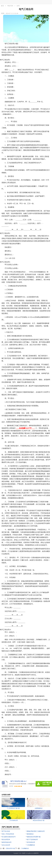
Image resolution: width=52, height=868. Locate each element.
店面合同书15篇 (10, 848)
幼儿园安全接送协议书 (9, 837)
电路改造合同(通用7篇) (34, 837)
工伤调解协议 (31, 845)
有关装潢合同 (31, 842)
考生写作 (10, 6)
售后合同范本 (6, 840)
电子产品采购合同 (32, 840)
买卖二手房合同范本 (8, 834)
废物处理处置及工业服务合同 (36, 831)
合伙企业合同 (6, 845)
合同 (18, 6)
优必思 (24, 853)
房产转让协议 (6, 831)
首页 (2, 6)
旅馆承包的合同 (7, 842)
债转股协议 (30, 834)
